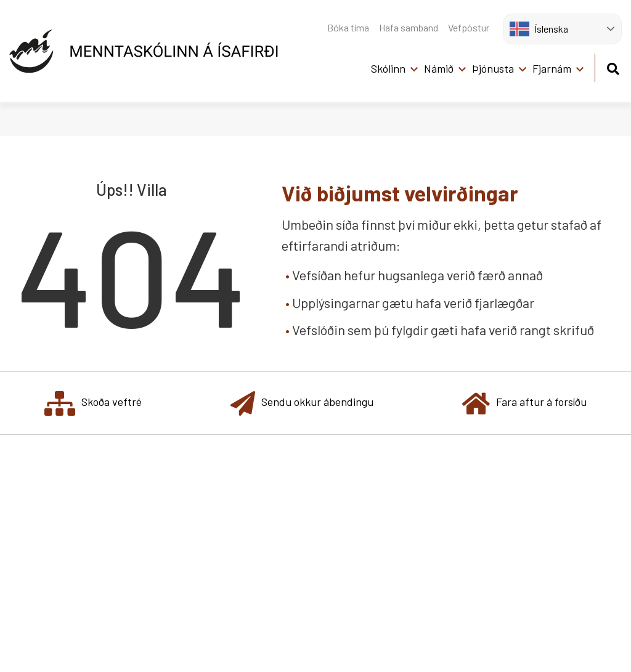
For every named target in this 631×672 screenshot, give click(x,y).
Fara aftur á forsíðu (524, 403)
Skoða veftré (93, 403)
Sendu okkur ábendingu (302, 403)
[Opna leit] (613, 67)
